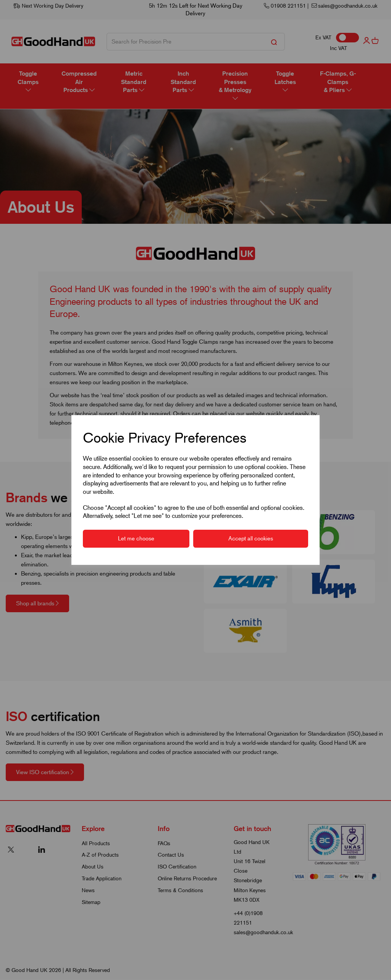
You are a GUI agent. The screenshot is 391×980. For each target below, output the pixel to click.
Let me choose (136, 539)
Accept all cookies (251, 539)
